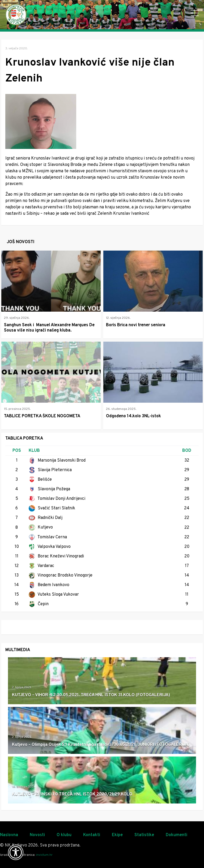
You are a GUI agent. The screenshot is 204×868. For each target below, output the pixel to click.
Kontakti (92, 835)
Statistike (144, 835)
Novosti (37, 835)
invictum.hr (44, 855)
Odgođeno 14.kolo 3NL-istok (133, 416)
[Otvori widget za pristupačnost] (16, 852)
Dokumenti (177, 835)
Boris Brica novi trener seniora (136, 325)
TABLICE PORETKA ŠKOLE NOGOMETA (42, 416)
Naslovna (9, 835)
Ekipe (117, 835)
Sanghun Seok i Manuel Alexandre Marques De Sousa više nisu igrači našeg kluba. (49, 328)
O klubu (64, 835)
